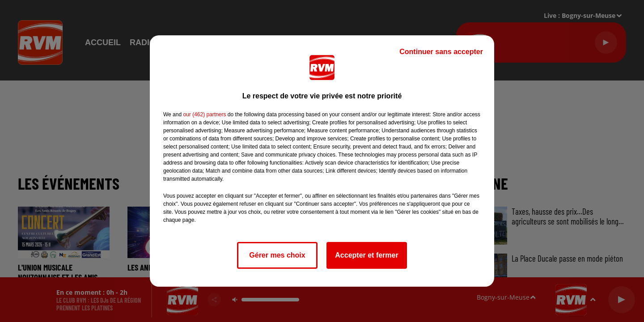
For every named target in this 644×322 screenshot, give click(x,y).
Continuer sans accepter (441, 52)
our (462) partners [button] (204, 114)
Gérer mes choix (277, 255)
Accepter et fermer (366, 255)
